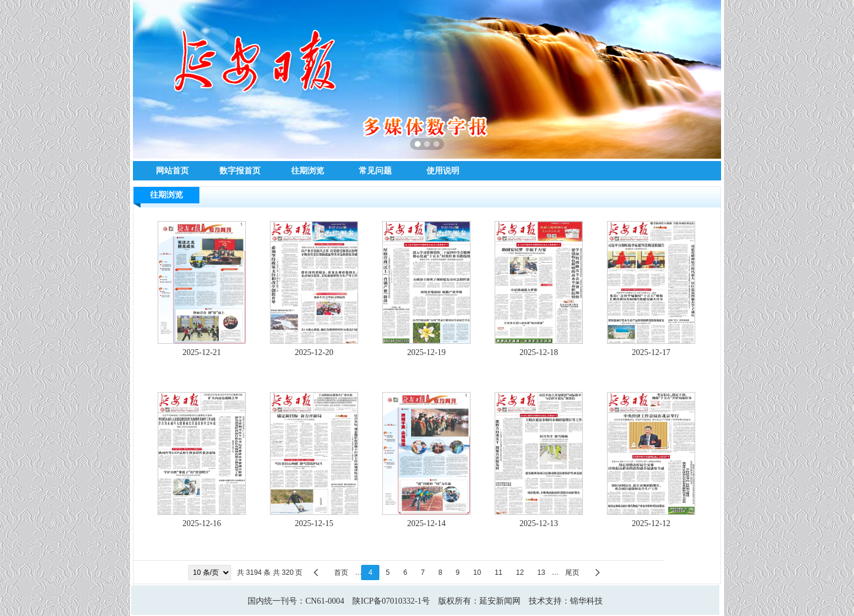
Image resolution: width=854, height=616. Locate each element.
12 (520, 573)
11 (498, 573)
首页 (341, 573)
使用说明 (443, 170)
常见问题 (375, 170)
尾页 (572, 573)
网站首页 (172, 170)
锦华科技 (586, 601)
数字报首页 (240, 170)
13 (541, 573)
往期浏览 (308, 170)
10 (477, 573)
